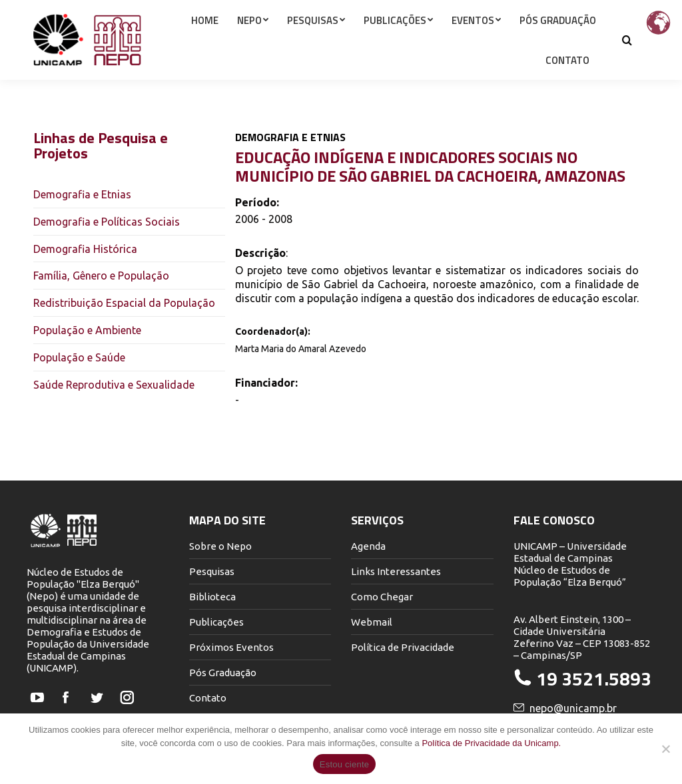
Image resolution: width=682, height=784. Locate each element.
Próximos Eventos (231, 647)
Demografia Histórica (85, 249)
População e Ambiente (87, 330)
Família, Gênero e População (101, 276)
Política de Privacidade (403, 647)
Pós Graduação (223, 673)
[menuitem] (205, 44)
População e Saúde (79, 357)
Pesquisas (212, 571)
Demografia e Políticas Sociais (107, 222)
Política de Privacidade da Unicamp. (491, 743)
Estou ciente (345, 764)
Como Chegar (382, 597)
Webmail (372, 622)
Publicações (216, 622)
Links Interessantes (396, 571)
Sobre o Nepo (220, 546)
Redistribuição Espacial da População (124, 303)
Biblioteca (212, 597)
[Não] (665, 749)
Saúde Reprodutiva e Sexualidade (114, 385)
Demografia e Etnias (82, 194)
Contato (208, 698)
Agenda (368, 546)
